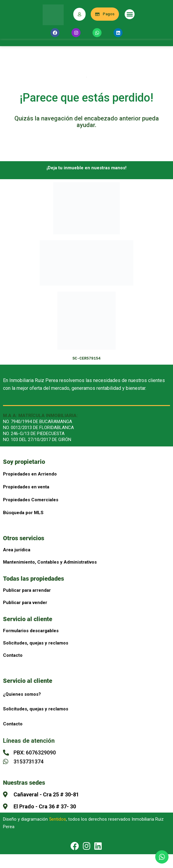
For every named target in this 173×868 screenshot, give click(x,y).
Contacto (13, 655)
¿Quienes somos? (22, 694)
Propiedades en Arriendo (30, 474)
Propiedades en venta (26, 487)
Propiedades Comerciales (31, 500)
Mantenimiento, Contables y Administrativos (50, 562)
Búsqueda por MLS (23, 513)
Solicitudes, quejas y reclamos (36, 643)
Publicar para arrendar (27, 590)
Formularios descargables (31, 631)
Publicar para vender (25, 603)
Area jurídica (17, 550)
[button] (130, 14)
